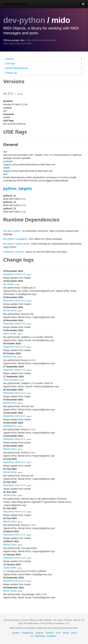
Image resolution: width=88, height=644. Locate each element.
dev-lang (8, 231)
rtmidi (6, 168)
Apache (40, 633)
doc (5, 152)
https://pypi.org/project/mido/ (17, 43)
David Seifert (10, 568)
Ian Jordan (9, 284)
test (5, 174)
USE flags (44, 63)
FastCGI (50, 633)
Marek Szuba (10, 591)
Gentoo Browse (14, 4)
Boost (66, 633)
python (17, 231)
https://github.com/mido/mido (41, 40)
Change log (44, 73)
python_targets (18, 189)
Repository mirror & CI (14, 274)
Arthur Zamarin (11, 380)
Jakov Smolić (10, 334)
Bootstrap (40, 636)
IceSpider (51, 636)
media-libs (8, 252)
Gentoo (16, 633)
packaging (21, 239)
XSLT (58, 633)
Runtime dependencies (44, 68)
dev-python (24, 20)
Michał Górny (10, 310)
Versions (44, 59)
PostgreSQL (28, 633)
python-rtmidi (23, 244)
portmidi (8, 161)
